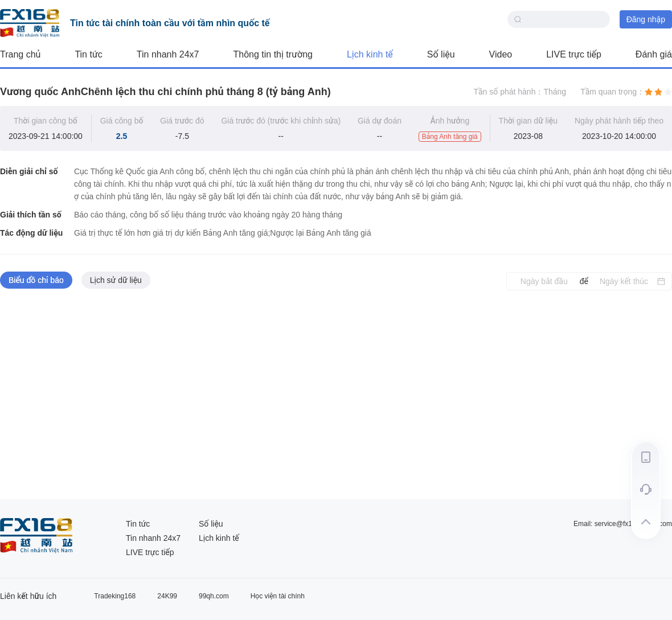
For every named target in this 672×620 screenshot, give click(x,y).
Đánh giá (654, 54)
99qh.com (214, 596)
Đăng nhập (646, 19)
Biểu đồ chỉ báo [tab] (36, 280)
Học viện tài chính (278, 596)
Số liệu (441, 54)
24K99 (167, 596)
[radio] (649, 92)
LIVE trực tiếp (574, 54)
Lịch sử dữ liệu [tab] (116, 280)
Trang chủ (20, 54)
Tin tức (88, 54)
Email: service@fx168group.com (623, 524)
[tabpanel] (336, 395)
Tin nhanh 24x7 (168, 54)
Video (501, 54)
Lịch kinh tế (370, 54)
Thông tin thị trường (273, 54)
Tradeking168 (115, 596)
